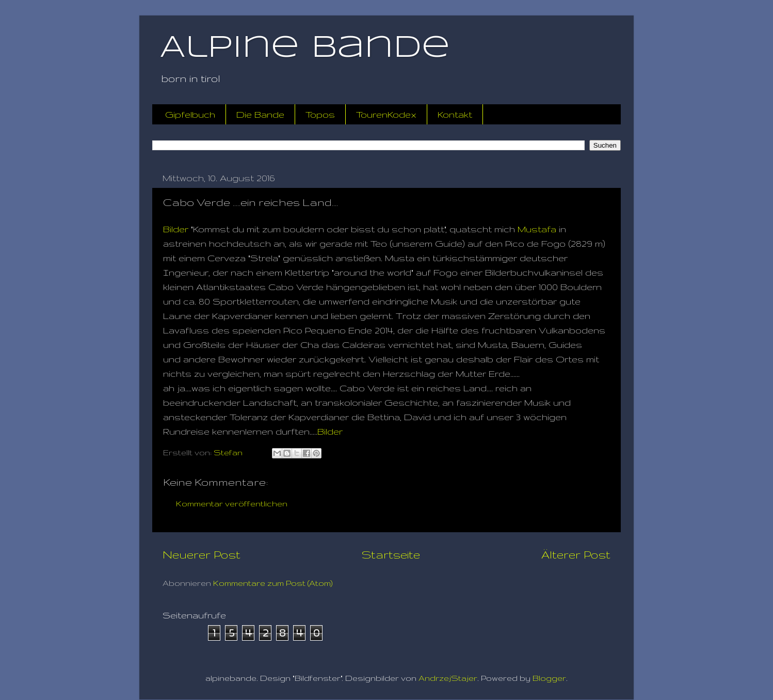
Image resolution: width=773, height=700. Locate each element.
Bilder (176, 229)
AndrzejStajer (448, 678)
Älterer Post (576, 554)
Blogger (549, 678)
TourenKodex (386, 114)
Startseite (391, 554)
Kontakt (455, 114)
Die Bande (260, 114)
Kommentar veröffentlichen (232, 504)
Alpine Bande (305, 48)
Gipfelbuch (190, 114)
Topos (320, 114)
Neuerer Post (202, 554)
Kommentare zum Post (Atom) (273, 583)
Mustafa (537, 229)
